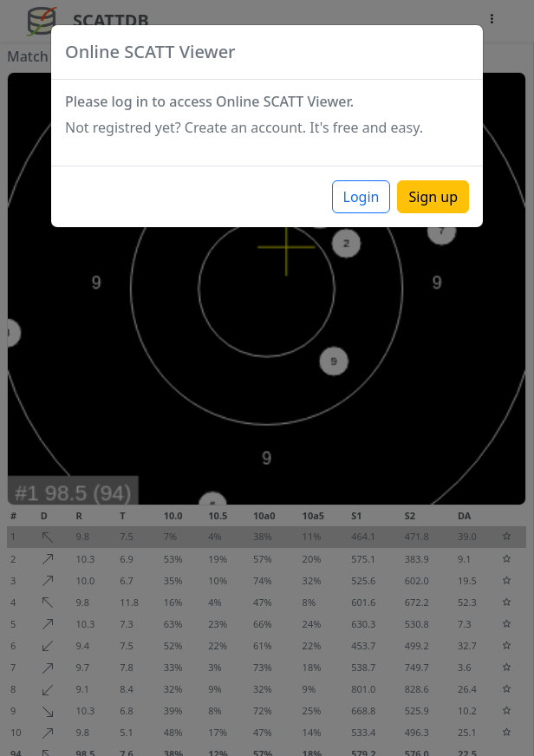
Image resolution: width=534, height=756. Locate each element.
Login (361, 197)
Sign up (433, 197)
